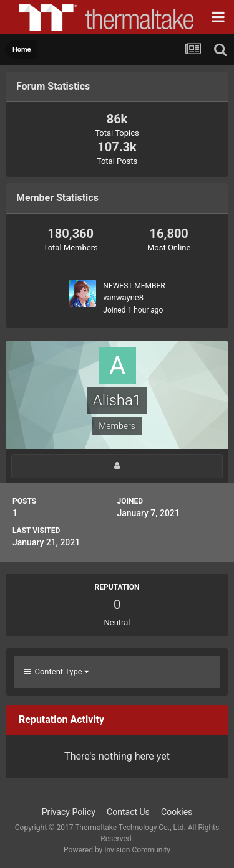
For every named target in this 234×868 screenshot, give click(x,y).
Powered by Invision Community (117, 850)
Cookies (177, 812)
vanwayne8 (123, 297)
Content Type (56, 672)
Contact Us (128, 812)
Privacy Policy (69, 812)
